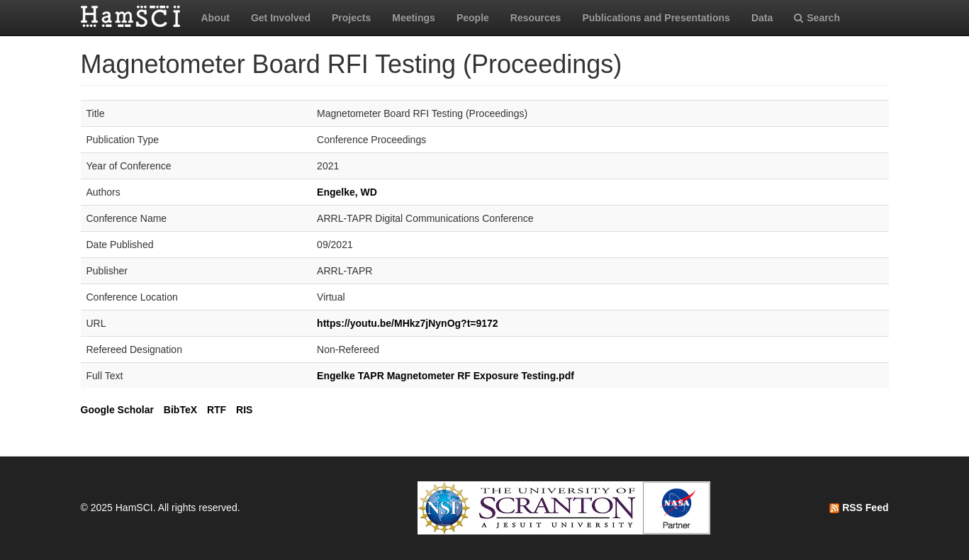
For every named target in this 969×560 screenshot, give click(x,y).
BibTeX (180, 410)
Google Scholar (117, 410)
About (215, 18)
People (473, 18)
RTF (217, 410)
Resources (536, 18)
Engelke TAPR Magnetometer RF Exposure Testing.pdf (446, 376)
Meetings (414, 18)
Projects (351, 18)
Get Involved (281, 18)
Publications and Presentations (656, 18)
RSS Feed (859, 508)
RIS (244, 410)
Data (762, 18)
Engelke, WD (347, 192)
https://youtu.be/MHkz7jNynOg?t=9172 (408, 323)
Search (817, 18)
